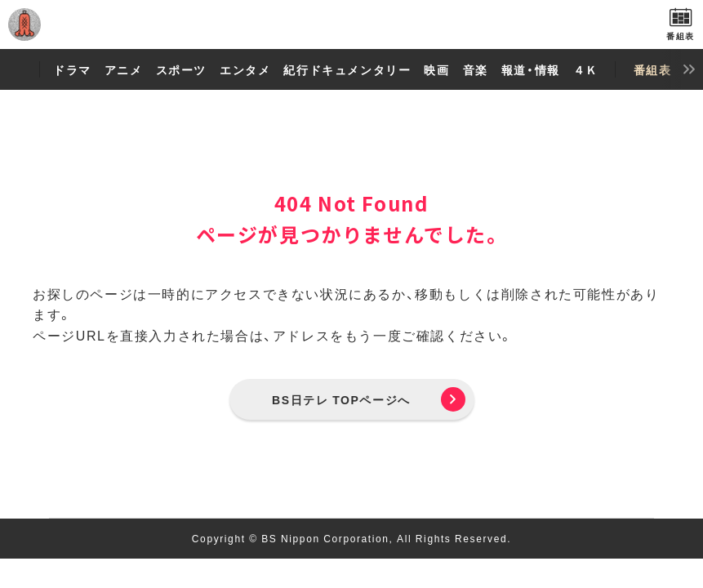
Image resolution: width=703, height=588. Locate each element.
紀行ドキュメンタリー (347, 69)
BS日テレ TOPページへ (341, 399)
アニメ (124, 69)
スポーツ (181, 69)
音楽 (476, 69)
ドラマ (72, 69)
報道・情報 (531, 69)
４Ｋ (586, 69)
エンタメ (245, 69)
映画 (436, 69)
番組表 (653, 69)
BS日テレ (352, 24)
